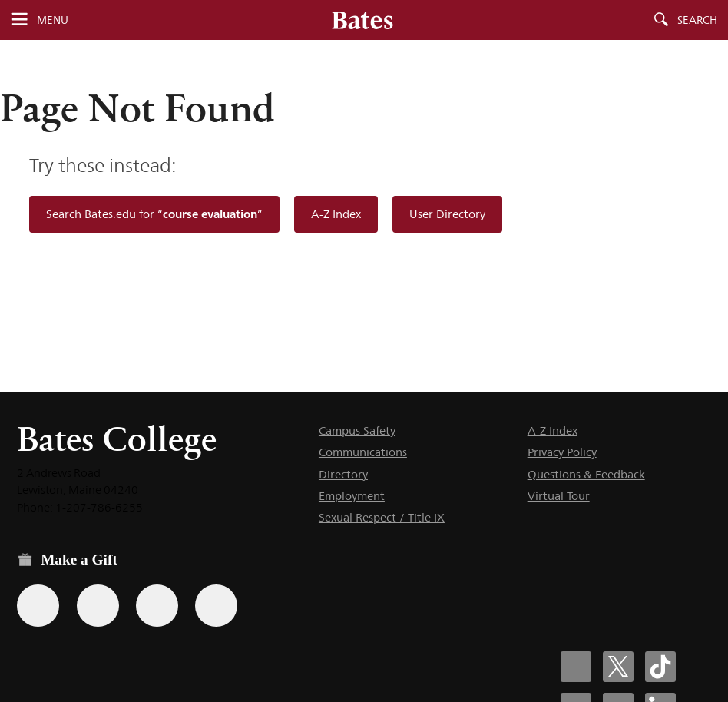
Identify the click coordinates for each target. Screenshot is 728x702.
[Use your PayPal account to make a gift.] (157, 606)
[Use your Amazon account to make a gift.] (98, 606)
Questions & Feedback (586, 474)
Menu (53, 20)
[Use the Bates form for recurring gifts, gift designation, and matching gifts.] (38, 606)
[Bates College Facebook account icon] (576, 667)
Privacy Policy (562, 452)
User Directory (447, 214)
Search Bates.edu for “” (154, 214)
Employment (352, 496)
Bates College (117, 439)
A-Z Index (336, 214)
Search (697, 20)
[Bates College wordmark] (362, 20)
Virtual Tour (559, 496)
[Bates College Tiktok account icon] (660, 667)
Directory (343, 474)
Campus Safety (357, 430)
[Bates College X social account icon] (618, 667)
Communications (363, 452)
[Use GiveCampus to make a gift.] (216, 606)
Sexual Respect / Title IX (382, 517)
